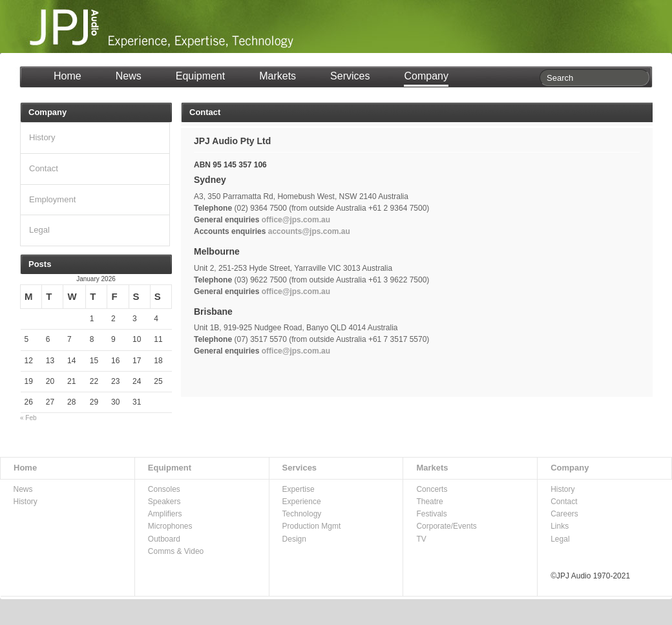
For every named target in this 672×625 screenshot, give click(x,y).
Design (294, 539)
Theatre (429, 502)
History (42, 137)
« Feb (28, 418)
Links (560, 526)
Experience (302, 502)
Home (68, 76)
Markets (278, 76)
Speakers (164, 502)
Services (350, 76)
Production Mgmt (312, 526)
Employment (52, 199)
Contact (44, 168)
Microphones (170, 526)
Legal (39, 230)
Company (426, 76)
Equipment (201, 76)
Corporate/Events (446, 526)
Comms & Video (176, 551)
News (129, 76)
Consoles (164, 489)
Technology (302, 514)
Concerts (432, 489)
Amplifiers (165, 514)
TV (421, 539)
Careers (564, 514)
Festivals (431, 514)
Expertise (299, 489)
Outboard (164, 539)
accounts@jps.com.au (309, 231)
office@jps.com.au (296, 220)
